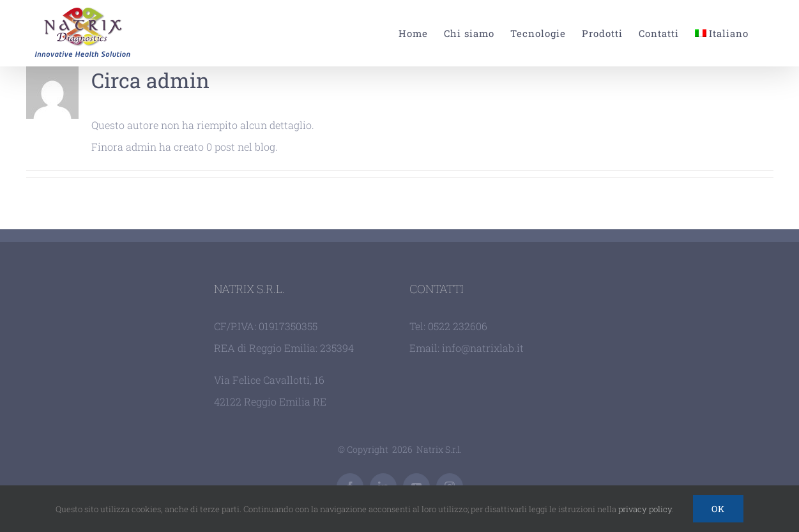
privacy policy (645, 509)
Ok (718, 509)
